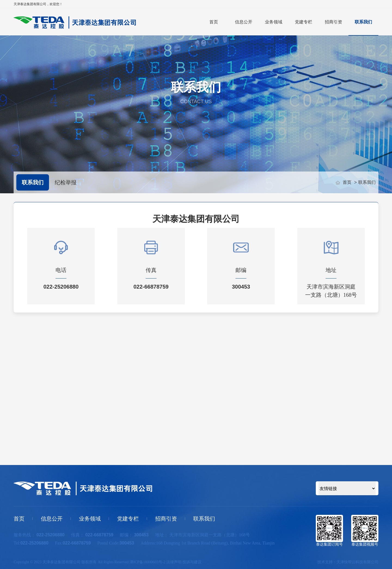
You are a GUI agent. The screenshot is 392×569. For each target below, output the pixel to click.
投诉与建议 (192, 562)
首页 (214, 22)
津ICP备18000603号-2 (147, 562)
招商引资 (333, 22)
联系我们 (363, 22)
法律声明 (174, 562)
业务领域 (274, 22)
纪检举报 (66, 182)
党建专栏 (304, 22)
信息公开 (244, 22)
